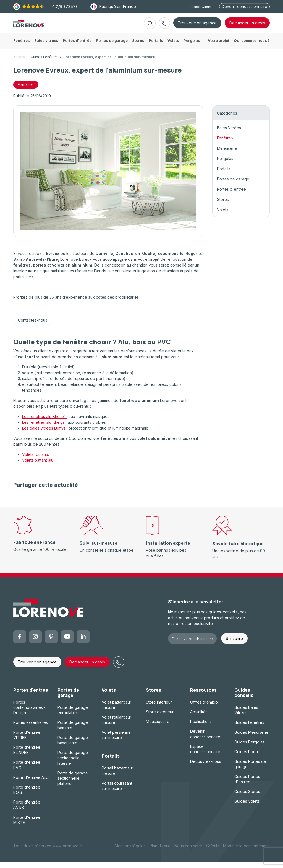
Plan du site (160, 852)
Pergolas (225, 165)
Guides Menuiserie (251, 738)
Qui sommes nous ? (252, 46)
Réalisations (201, 728)
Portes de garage (233, 185)
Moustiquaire (158, 728)
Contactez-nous (33, 326)
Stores (223, 206)
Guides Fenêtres (44, 63)
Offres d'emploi (204, 708)
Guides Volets (247, 807)
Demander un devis (87, 668)
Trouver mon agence (197, 26)
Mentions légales (130, 852)
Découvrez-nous (206, 767)
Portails (224, 175)
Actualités (199, 718)
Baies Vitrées (229, 134)
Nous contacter (188, 852)
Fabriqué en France (113, 7)
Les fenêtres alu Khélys (44, 428)
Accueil (19, 63)
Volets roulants (36, 460)
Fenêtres (225, 144)
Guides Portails (248, 758)
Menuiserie (227, 154)
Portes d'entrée (231, 195)
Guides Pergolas (249, 748)
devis (247, 26)
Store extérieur (160, 718)
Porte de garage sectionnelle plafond (73, 784)
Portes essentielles (31, 728)
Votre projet (219, 46)
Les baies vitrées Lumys (44, 434)
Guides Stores (247, 798)
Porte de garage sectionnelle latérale (73, 764)
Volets (223, 216)
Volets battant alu (38, 466)
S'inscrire (234, 644)
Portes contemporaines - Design (29, 713)
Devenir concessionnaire (244, 7)
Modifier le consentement (246, 852)
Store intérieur (159, 708)
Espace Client (200, 7)
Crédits (213, 852)
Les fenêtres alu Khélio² (44, 423)
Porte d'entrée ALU (31, 783)
